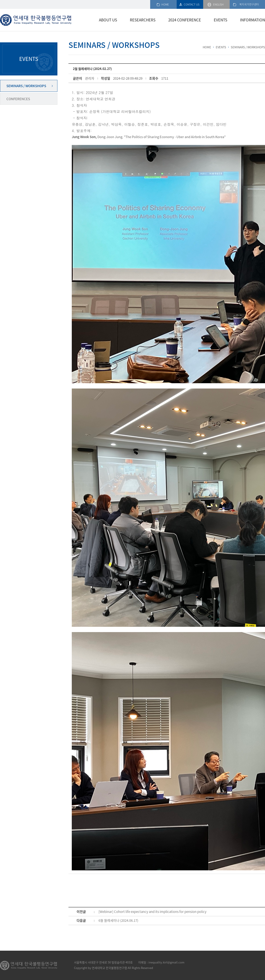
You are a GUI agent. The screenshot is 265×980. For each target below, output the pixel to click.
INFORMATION (253, 20)
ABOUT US (108, 20)
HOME (165, 4)
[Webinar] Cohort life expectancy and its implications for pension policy (152, 912)
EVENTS (221, 20)
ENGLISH (218, 4)
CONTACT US (192, 4)
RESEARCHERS (143, 20)
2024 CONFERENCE (185, 20)
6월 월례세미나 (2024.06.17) (118, 920)
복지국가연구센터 (249, 4)
